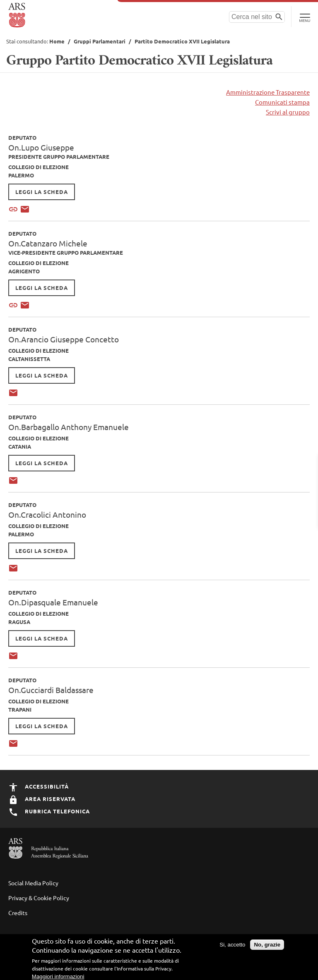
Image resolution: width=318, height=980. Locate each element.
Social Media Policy (33, 883)
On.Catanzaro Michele (48, 243)
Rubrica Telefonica (49, 811)
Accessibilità (39, 786)
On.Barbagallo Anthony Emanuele (69, 427)
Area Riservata (42, 799)
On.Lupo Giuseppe (41, 147)
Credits (18, 913)
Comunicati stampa (282, 102)
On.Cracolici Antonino (47, 514)
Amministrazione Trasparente (268, 92)
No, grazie (267, 945)
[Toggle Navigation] (305, 17)
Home (57, 41)
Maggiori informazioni (58, 976)
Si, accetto (232, 945)
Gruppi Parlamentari (100, 41)
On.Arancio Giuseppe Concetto (64, 339)
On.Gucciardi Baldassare (51, 690)
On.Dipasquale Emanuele (53, 602)
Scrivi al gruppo (288, 112)
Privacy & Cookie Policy (39, 898)
